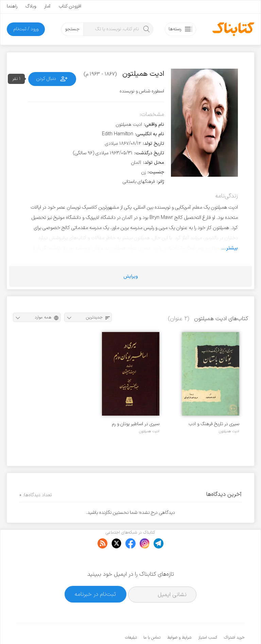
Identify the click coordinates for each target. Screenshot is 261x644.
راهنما (12, 6)
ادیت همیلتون (229, 431)
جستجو (72, 29)
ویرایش (131, 276)
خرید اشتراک (234, 617)
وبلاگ (31, 6)
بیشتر (232, 248)
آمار (47, 6)
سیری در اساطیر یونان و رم (136, 424)
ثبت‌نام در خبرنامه (95, 573)
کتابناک (208, 628)
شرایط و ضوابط (179, 617)
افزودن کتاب (70, 6)
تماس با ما (152, 617)
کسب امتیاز (208, 617)
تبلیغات (131, 617)
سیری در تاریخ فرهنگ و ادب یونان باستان (214, 424)
